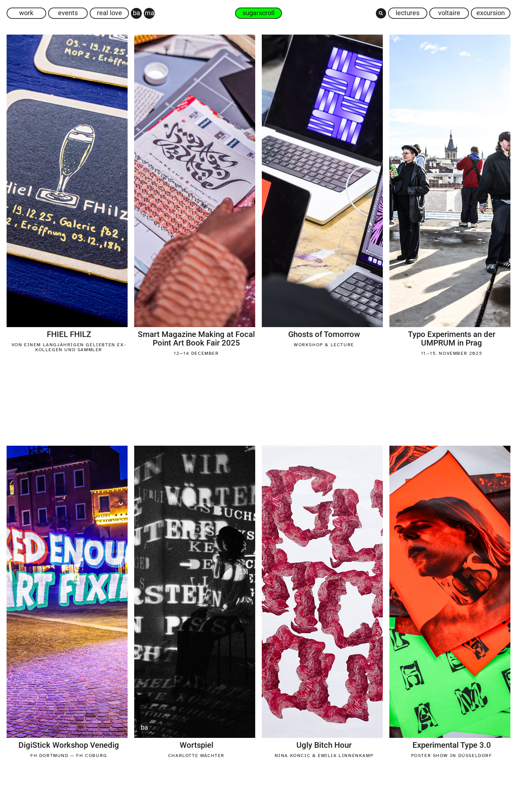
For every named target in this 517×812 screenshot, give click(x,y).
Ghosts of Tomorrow (324, 334)
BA (144, 727)
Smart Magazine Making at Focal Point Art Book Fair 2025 (196, 339)
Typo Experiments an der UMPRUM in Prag (452, 339)
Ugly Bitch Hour (324, 745)
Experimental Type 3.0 (452, 745)
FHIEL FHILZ (69, 334)
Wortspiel (197, 745)
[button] (381, 13)
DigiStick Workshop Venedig (69, 745)
